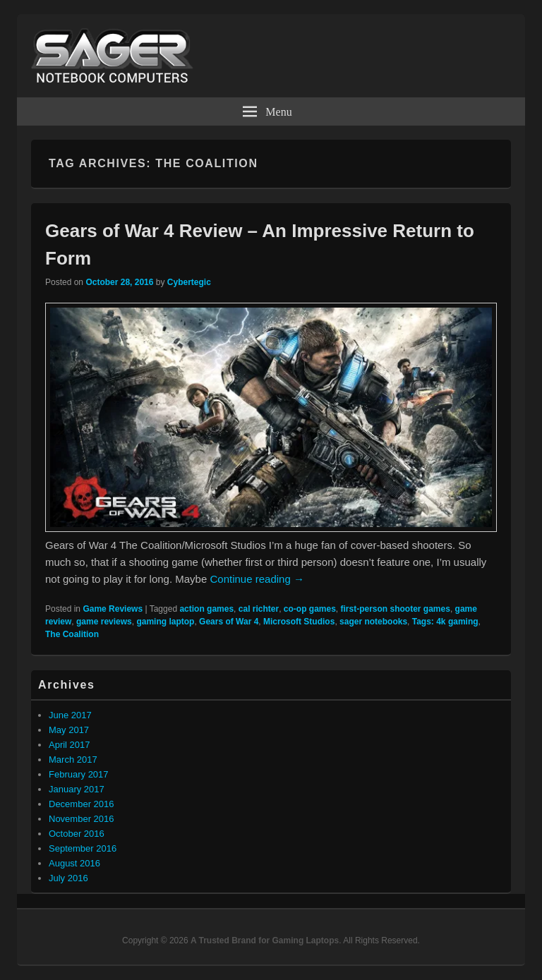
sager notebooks (373, 622)
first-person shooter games (396, 609)
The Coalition (72, 634)
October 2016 (77, 834)
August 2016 (74, 863)
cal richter (259, 609)
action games (206, 609)
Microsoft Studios (299, 622)
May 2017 (69, 730)
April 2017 (70, 745)
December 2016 (82, 804)
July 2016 (68, 878)
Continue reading (257, 579)
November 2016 (82, 819)
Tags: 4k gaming (445, 622)
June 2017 (70, 715)
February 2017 (79, 774)
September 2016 (83, 848)
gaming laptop (165, 622)
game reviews (104, 622)
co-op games (310, 609)
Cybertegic (189, 282)
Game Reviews (113, 609)
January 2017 (77, 789)
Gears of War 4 (229, 622)
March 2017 (73, 760)
